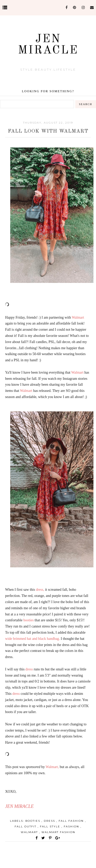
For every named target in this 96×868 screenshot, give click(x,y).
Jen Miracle (48, 45)
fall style (51, 827)
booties (33, 821)
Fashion (72, 827)
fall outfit (26, 827)
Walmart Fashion (58, 832)
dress (50, 821)
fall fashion (72, 821)
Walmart (30, 832)
